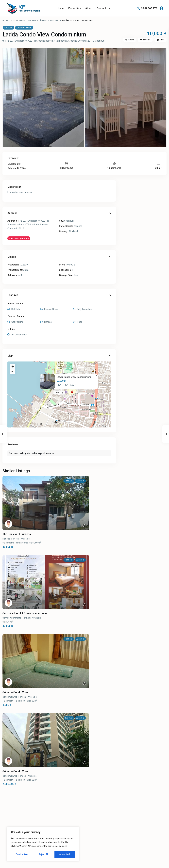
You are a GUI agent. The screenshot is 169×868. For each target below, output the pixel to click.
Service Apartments (12, 618)
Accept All (65, 854)
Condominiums (18, 20)
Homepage (93, 829)
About (89, 8)
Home (60, 8)
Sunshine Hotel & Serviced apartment (25, 613)
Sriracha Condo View (15, 692)
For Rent (32, 20)
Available (54, 20)
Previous (9, 97)
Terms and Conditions (132, 863)
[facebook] (129, 831)
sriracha (78, 226)
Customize (22, 854)
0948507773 (149, 8)
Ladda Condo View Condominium (74, 377)
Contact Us (103, 8)
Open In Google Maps (19, 238)
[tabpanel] (43, 97)
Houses (6, 539)
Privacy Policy (154, 863)
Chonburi (43, 20)
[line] (138, 831)
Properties (75, 8)
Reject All (43, 854)
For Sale (22, 776)
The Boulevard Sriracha (17, 534)
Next (160, 97)
